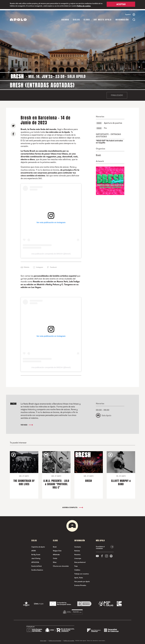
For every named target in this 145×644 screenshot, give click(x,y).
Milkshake (56, 553)
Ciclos (76, 19)
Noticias (77, 549)
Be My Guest (36, 553)
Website (27, 266)
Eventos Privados (80, 584)
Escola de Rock (37, 565)
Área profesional (80, 561)
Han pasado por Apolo (82, 580)
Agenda (65, 19)
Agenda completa (72, 506)
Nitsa (55, 561)
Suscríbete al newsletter (100, 546)
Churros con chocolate (61, 565)
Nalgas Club (57, 549)
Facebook (53, 266)
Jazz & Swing (36, 557)
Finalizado (117, 94)
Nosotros (77, 553)
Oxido (55, 557)
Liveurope (78, 557)
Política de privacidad (55, 639)
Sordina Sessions (37, 569)
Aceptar (121, 5)
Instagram (40, 266)
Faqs (76, 565)
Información (122, 19)
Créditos (77, 569)
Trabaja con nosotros (82, 573)
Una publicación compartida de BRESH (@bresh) (51, 253)
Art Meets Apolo (103, 19)
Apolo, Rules (79, 576)
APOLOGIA (35, 561)
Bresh (98, 154)
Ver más (27, 424)
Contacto (78, 546)
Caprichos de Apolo (38, 546)
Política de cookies (84, 6)
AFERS (34, 549)
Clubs (87, 19)
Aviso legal (43, 639)
